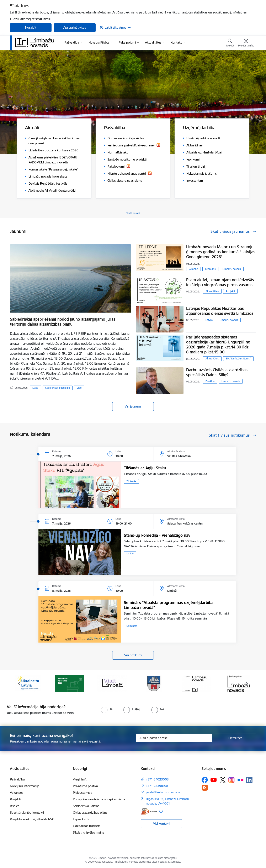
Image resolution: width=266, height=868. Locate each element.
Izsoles (15, 806)
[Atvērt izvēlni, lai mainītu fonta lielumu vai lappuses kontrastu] (246, 43)
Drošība (210, 381)
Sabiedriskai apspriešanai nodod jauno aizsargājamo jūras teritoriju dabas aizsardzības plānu (63, 322)
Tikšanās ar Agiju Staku (145, 468)
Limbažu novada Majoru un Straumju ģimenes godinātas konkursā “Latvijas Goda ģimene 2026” (221, 252)
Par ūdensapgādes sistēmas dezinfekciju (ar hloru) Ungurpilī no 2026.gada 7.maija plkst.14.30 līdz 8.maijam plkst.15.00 (218, 345)
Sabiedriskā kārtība (86, 806)
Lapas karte (81, 819)
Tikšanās (131, 481)
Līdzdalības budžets (87, 826)
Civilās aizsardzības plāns (90, 813)
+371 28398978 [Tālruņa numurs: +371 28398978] (157, 786)
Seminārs (132, 626)
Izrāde (130, 553)
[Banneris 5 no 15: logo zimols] (196, 683)
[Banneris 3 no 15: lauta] (112, 683)
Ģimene (193, 269)
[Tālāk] (247, 684)
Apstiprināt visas (75, 27)
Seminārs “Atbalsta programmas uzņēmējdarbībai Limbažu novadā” (169, 605)
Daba (35, 388)
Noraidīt (31, 27)
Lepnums (210, 269)
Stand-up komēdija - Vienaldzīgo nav (157, 535)
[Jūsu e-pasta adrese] (174, 738)
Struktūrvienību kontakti (27, 813)
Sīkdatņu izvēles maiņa (89, 832)
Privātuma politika (85, 786)
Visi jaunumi (133, 406)
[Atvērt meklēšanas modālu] (230, 43)
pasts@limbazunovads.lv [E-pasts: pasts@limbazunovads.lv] (163, 792)
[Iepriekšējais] (20, 684)
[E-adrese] (149, 811)
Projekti (230, 291)
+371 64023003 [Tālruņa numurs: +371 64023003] (157, 779)
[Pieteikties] (235, 738)
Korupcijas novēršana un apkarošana (99, 799)
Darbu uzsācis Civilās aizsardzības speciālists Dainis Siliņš (217, 372)
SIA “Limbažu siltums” (238, 359)
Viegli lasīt (80, 779)
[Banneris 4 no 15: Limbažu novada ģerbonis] (154, 683)
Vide (79, 388)
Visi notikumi (133, 655)
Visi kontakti (162, 824)
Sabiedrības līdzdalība (58, 388)
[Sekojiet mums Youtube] (214, 780)
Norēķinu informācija (25, 786)
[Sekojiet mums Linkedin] (249, 780)
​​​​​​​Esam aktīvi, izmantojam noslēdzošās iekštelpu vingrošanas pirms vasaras (220, 282)
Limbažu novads (232, 269)
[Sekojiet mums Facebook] (205, 780)
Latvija (209, 320)
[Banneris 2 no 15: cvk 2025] (70, 683)
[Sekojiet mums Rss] (205, 788)
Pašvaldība (17, 779)
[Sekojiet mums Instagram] (232, 780)
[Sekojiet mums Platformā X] (223, 780)
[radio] (107, 709)
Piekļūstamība (83, 793)
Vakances (17, 793)
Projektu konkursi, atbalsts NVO (32, 819)
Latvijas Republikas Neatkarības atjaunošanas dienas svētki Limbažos (220, 311)
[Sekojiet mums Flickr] (240, 780)
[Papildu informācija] (161, 811)
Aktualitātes (212, 291)
